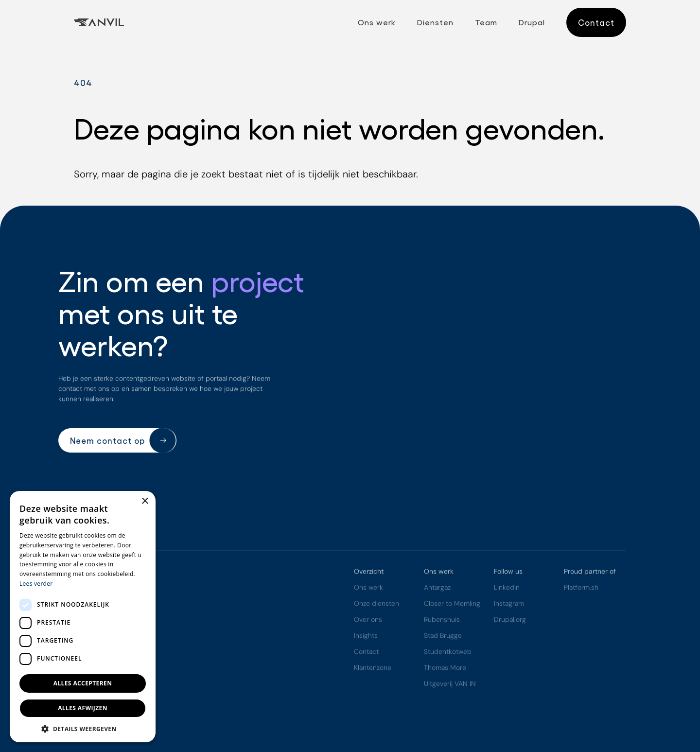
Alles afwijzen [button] (83, 708)
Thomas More (445, 669)
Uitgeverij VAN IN (450, 685)
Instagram (509, 605)
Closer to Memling (452, 605)
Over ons (368, 621)
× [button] (145, 501)
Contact (366, 653)
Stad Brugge (443, 637)
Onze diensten (376, 605)
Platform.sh (581, 589)
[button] (83, 728)
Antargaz (437, 589)
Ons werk (368, 589)
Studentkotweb (448, 653)
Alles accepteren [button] (83, 683)
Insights (366, 637)
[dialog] (83, 617)
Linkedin (507, 589)
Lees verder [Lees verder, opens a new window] (36, 584)
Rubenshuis (442, 621)
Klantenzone (373, 669)
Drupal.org (510, 621)
